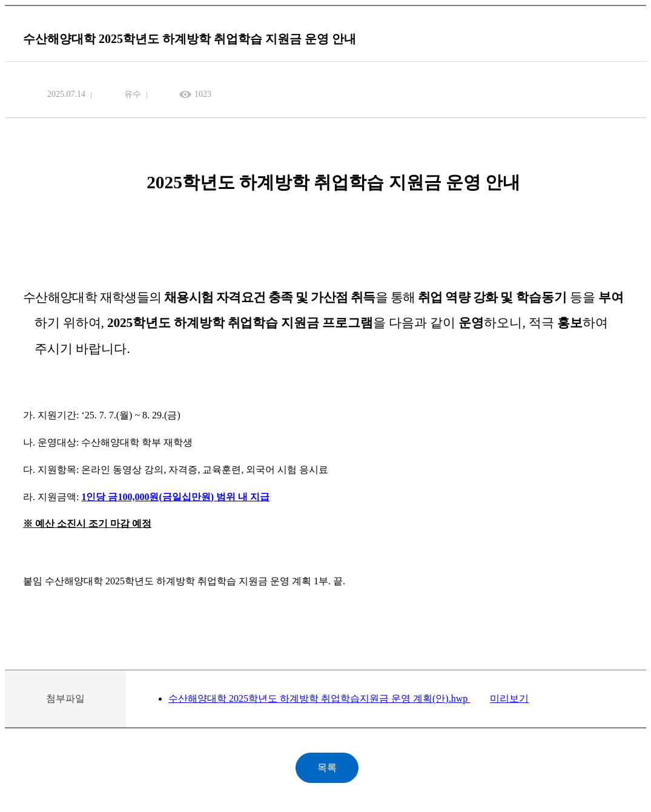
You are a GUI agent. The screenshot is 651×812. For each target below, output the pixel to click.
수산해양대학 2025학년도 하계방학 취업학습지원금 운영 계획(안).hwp (319, 698)
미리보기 (509, 698)
